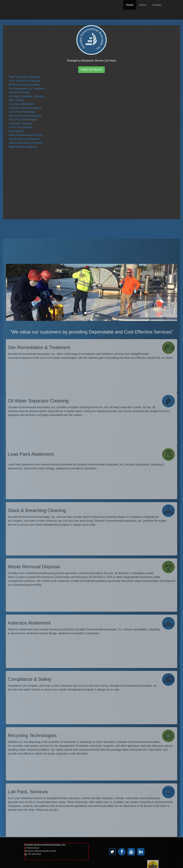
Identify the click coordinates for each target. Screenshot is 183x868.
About (143, 5)
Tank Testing (16, 100)
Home (130, 5)
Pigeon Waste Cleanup (23, 147)
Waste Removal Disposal (24, 139)
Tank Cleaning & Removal (24, 77)
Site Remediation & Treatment (27, 88)
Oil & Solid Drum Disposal (24, 81)
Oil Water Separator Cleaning (26, 96)
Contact (157, 5)
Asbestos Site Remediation (25, 108)
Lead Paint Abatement (22, 112)
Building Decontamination (24, 85)
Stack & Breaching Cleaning (26, 135)
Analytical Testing (19, 92)
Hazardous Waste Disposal (25, 116)
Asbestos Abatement (21, 104)
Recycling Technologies (23, 120)
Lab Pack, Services (20, 123)
